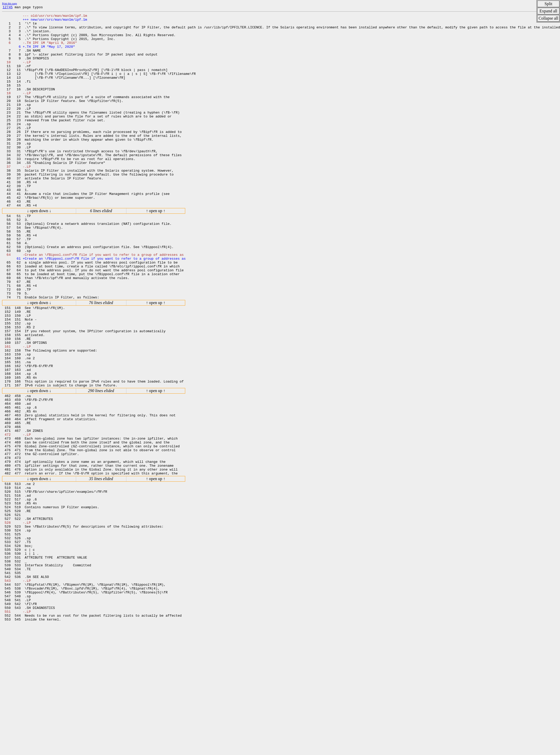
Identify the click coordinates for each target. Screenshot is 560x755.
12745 (8, 8)
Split (548, 4)
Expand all (549, 11)
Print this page (10, 3)
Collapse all (548, 18)
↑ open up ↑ (156, 250)
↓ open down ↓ (39, 250)
